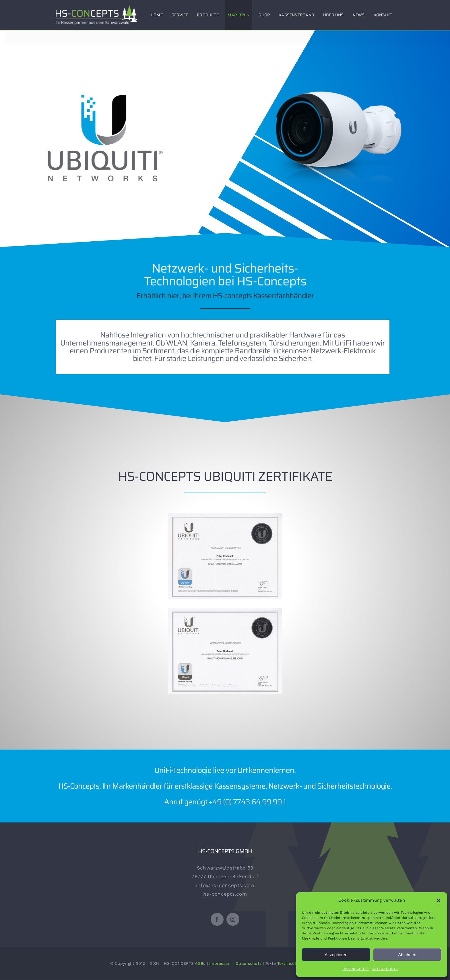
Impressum (220, 963)
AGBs (200, 963)
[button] (439, 901)
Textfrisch (287, 963)
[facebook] (217, 919)
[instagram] (233, 919)
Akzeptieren (336, 955)
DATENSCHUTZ (356, 969)
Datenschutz (249, 963)
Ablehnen (407, 955)
